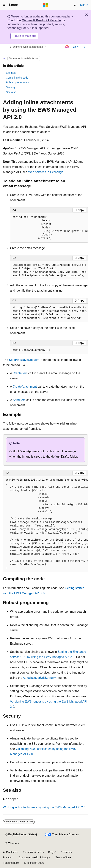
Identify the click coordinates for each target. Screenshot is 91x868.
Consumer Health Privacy (33, 857)
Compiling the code (17, 78)
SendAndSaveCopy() (23, 360)
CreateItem (20, 373)
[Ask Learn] (67, 47)
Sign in (84, 5)
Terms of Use (63, 857)
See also (11, 92)
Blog (51, 852)
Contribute (67, 852)
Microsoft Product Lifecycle (41, 20)
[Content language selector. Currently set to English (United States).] (21, 835)
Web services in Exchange (46, 172)
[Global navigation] (4, 5)
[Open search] (75, 5)
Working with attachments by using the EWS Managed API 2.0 (44, 807)
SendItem (19, 400)
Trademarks (10, 863)
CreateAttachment (25, 387)
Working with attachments (28, 47)
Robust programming (18, 82)
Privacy (7, 857)
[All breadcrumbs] (6, 47)
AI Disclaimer (11, 852)
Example (11, 73)
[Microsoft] (45, 5)
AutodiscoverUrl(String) (38, 678)
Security (11, 87)
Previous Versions (33, 852)
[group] (49, 228)
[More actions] (85, 47)
